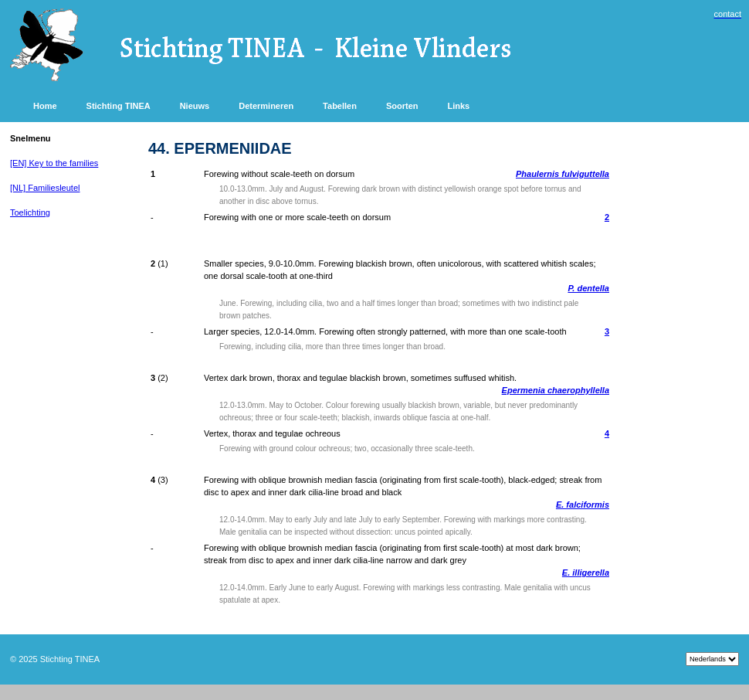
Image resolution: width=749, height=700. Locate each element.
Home (45, 106)
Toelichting (30, 212)
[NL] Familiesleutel (45, 188)
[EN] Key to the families (54, 163)
